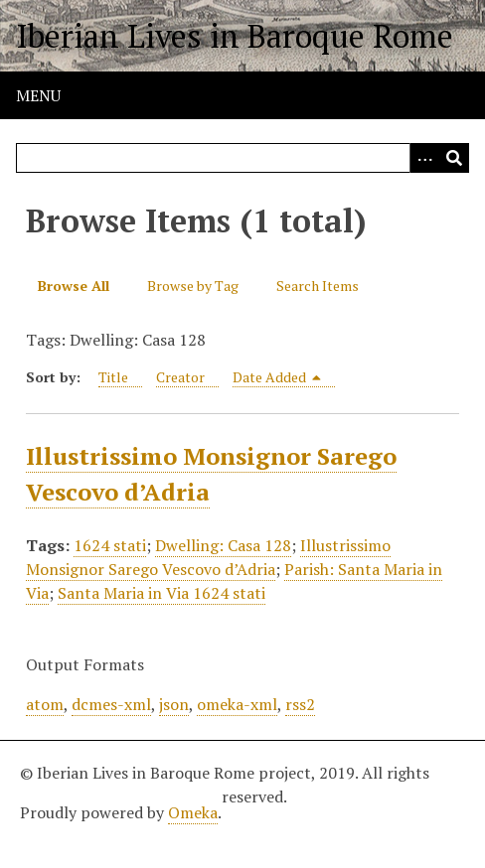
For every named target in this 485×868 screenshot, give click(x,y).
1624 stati (110, 545)
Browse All (74, 286)
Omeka (193, 812)
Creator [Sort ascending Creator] (180, 377)
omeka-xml (237, 704)
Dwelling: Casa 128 (223, 545)
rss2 (300, 704)
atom (45, 704)
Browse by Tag (193, 286)
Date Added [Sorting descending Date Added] (277, 377)
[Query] (242, 158)
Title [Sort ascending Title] (113, 377)
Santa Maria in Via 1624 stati (162, 593)
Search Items (318, 286)
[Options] (424, 158)
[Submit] (454, 158)
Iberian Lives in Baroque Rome (235, 36)
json (174, 704)
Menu (38, 95)
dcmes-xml (111, 704)
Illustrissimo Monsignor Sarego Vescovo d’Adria (208, 557)
